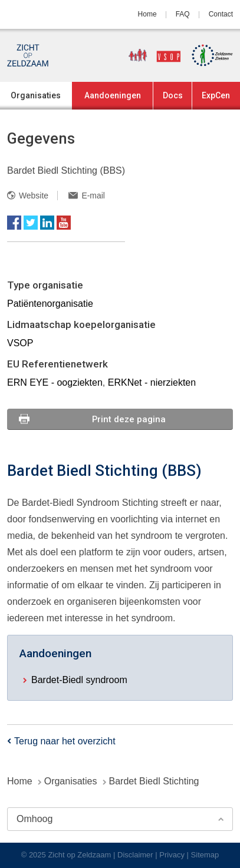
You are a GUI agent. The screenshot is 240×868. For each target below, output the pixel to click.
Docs (173, 95)
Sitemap (205, 855)
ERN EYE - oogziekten (55, 382)
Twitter (31, 223)
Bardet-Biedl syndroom (79, 680)
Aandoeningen (113, 95)
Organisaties (36, 95)
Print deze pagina (129, 419)
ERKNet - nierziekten (152, 382)
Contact (221, 14)
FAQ (183, 14)
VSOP (20, 343)
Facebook (14, 223)
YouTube (64, 223)
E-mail (93, 196)
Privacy (172, 855)
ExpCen (216, 95)
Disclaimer (135, 855)
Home (147, 14)
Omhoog (34, 819)
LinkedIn (47, 223)
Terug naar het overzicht (65, 741)
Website (34, 196)
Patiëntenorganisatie (50, 304)
